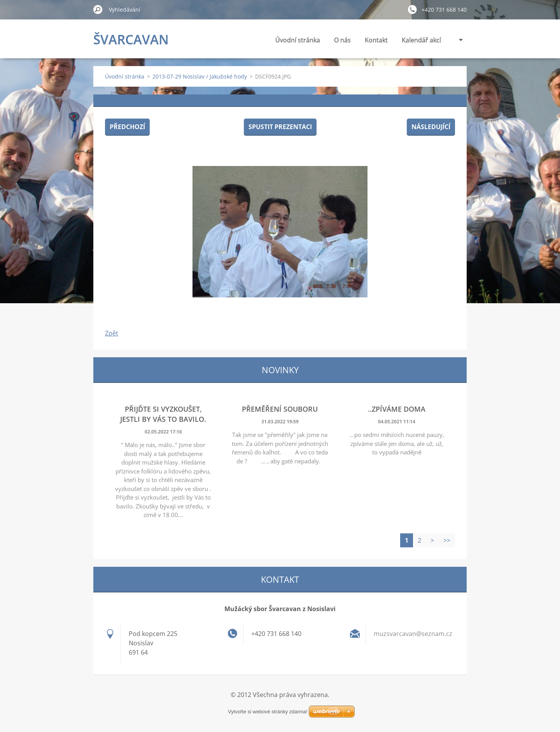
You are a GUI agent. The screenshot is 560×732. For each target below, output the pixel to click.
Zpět (112, 333)
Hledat (98, 9)
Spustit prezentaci (280, 127)
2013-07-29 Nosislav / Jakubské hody (200, 76)
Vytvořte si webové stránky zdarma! (268, 712)
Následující (431, 127)
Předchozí (127, 127)
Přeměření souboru (280, 409)
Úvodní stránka (298, 40)
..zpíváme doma (397, 409)
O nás (342, 40)
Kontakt (376, 40)
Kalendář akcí (421, 40)
